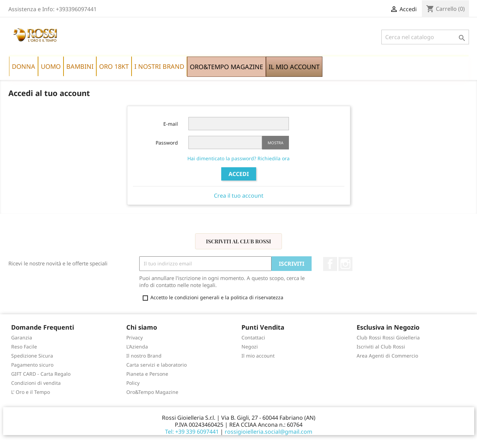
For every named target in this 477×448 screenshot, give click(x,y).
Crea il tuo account (239, 196)
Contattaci (253, 337)
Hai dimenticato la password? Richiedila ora (239, 158)
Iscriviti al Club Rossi (238, 241)
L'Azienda (137, 347)
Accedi (239, 174)
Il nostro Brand (144, 356)
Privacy (135, 337)
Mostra (275, 143)
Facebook (330, 264)
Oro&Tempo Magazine (152, 392)
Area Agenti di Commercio (387, 356)
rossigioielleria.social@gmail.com (269, 432)
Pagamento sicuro (32, 365)
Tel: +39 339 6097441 (192, 432)
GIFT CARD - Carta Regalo (41, 374)
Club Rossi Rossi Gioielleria (388, 337)
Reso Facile (24, 347)
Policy (133, 383)
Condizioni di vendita (36, 383)
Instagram (345, 264)
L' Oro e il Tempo (31, 392)
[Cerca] (425, 37)
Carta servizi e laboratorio (156, 365)
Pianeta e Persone (147, 374)
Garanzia (22, 337)
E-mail (171, 124)
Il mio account (258, 356)
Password (167, 143)
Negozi (250, 347)
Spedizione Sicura (32, 356)
